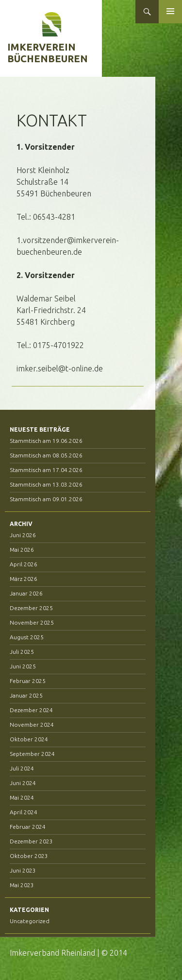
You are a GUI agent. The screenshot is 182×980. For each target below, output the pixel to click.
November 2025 (32, 622)
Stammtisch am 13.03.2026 (46, 484)
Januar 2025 (26, 695)
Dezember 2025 (31, 608)
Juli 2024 (22, 768)
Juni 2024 (23, 783)
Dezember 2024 (31, 710)
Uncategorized (30, 921)
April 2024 (24, 812)
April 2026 (24, 564)
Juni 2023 (23, 870)
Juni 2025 (23, 666)
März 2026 (24, 579)
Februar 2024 (28, 827)
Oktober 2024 (29, 739)
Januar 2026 (26, 593)
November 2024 (32, 725)
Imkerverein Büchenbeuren (48, 53)
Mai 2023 (22, 885)
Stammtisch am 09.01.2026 (46, 499)
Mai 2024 (22, 797)
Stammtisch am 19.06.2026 (46, 441)
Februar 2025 (28, 681)
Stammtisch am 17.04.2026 (46, 470)
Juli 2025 (22, 652)
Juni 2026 (23, 535)
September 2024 (32, 754)
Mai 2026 (22, 550)
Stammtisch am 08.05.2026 (46, 455)
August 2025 (27, 637)
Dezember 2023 (31, 841)
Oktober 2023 (29, 856)
